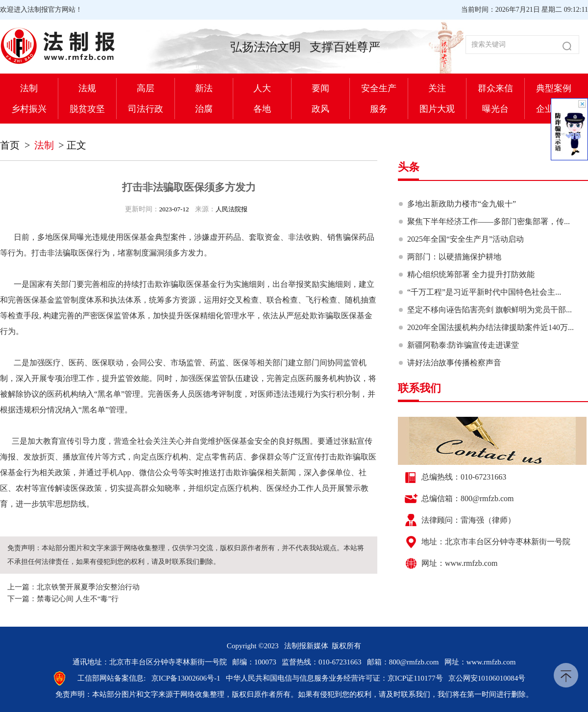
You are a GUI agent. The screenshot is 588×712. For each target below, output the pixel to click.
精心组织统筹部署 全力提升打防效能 (471, 274)
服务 (379, 109)
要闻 (320, 88)
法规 (87, 88)
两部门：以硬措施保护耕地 (454, 257)
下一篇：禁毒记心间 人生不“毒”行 (63, 599)
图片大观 (437, 109)
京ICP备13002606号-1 (186, 678)
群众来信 (495, 88)
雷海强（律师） (488, 520)
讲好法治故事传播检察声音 (454, 363)
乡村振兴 (29, 109)
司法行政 (146, 109)
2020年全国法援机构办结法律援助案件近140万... (490, 327)
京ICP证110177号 (415, 678)
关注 (437, 88)
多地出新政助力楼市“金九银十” (462, 204)
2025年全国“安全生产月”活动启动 (465, 239)
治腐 (204, 109)
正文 (76, 145)
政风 (320, 109)
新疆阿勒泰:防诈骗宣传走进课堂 (463, 345)
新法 (204, 88)
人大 (262, 88)
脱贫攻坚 (87, 109)
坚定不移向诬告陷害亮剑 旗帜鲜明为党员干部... (490, 310)
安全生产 (379, 88)
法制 (29, 88)
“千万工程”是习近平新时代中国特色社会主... (484, 292)
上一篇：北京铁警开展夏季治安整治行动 (73, 587)
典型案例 (554, 88)
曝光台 (495, 109)
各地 (262, 109)
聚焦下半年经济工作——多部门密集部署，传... (489, 221)
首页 (10, 145)
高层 (146, 88)
